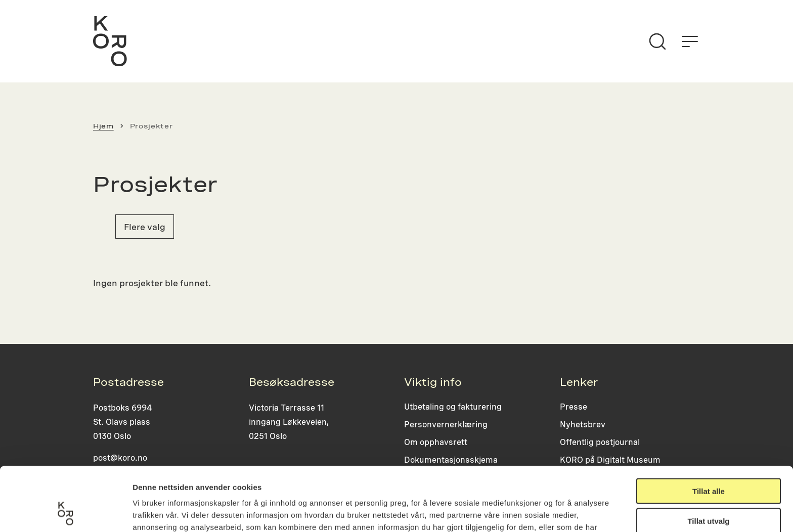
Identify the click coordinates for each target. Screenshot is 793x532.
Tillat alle (709, 431)
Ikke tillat (709, 490)
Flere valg (145, 227)
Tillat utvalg (708, 461)
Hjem (103, 126)
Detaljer (539, 512)
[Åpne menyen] (690, 41)
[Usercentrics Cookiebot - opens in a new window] (65, 512)
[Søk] (657, 41)
